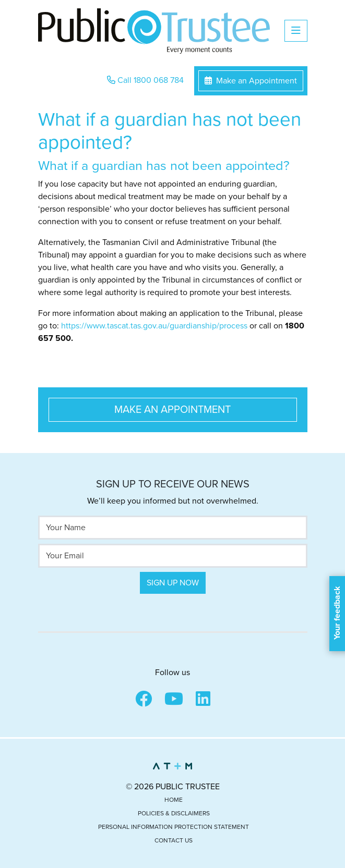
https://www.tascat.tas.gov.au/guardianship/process (154, 326)
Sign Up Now (173, 583)
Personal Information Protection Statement (174, 827)
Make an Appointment (251, 81)
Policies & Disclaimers (174, 813)
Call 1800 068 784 (145, 80)
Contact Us (174, 840)
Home (174, 800)
